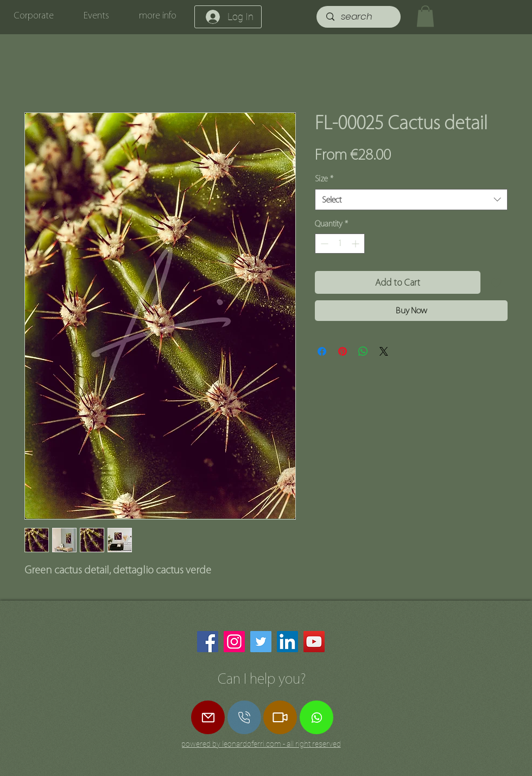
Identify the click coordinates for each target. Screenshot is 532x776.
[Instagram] (234, 642)
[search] (359, 17)
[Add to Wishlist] (496, 282)
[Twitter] (261, 642)
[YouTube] (314, 642)
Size (324, 179)
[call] (244, 717)
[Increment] (356, 244)
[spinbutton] (340, 244)
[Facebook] (208, 642)
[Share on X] (384, 351)
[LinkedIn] (287, 642)
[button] (425, 16)
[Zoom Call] (280, 717)
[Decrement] (323, 244)
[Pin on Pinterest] (343, 351)
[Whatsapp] (316, 717)
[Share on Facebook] (322, 351)
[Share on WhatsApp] (363, 351)
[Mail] (208, 717)
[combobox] (411, 200)
